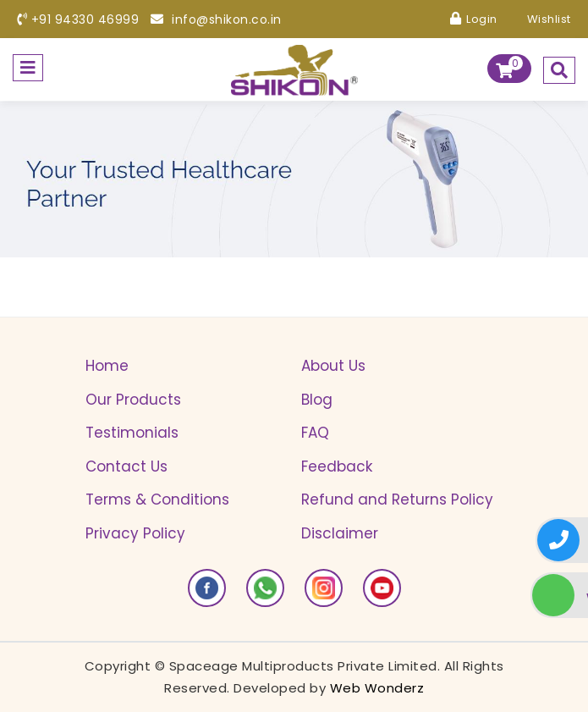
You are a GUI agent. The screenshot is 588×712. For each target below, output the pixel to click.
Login (474, 19)
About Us (333, 366)
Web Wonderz (377, 688)
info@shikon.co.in (216, 19)
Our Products (133, 400)
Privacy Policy (135, 533)
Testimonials (132, 433)
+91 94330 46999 (78, 19)
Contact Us (126, 466)
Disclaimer (340, 533)
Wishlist (540, 19)
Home (107, 366)
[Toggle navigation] (28, 68)
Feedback (337, 466)
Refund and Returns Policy (397, 500)
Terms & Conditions (157, 500)
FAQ (315, 433)
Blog (317, 400)
